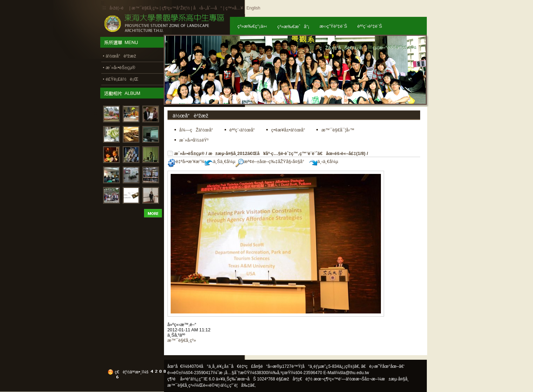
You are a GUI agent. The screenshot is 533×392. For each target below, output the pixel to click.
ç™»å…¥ (234, 8)
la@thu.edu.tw (356, 373)
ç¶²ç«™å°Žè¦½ (176, 8)
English (253, 8)
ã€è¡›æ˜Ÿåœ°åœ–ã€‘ (383, 366)
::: (104, 8)
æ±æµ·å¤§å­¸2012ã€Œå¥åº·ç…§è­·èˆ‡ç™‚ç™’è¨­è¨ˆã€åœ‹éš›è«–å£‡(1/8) (287, 153)
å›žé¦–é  (119, 8)
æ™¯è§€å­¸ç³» (145, 8)
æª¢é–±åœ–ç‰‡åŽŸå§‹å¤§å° (272, 161)
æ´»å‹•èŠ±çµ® (189, 153)
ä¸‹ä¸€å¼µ (324, 161)
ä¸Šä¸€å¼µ (220, 161)
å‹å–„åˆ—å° (207, 8)
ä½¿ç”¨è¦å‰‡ (235, 385)
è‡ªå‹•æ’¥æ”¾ (186, 161)
